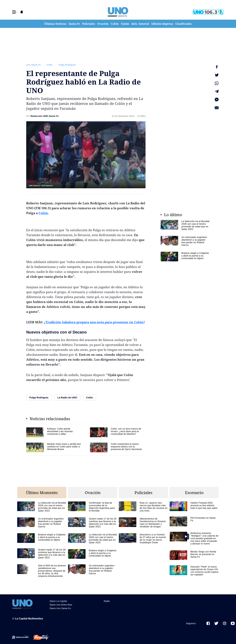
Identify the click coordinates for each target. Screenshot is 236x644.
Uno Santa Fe (33, 65)
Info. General (140, 24)
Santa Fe (74, 24)
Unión (125, 24)
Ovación (103, 24)
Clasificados (184, 24)
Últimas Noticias (55, 24)
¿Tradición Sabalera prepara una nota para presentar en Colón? (94, 322)
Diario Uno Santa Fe (60, 607)
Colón (115, 24)
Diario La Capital (58, 600)
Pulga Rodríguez (67, 65)
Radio (107, 600)
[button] (14, 12)
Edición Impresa (162, 24)
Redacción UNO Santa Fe (45, 116)
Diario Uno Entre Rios (61, 604)
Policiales (89, 24)
